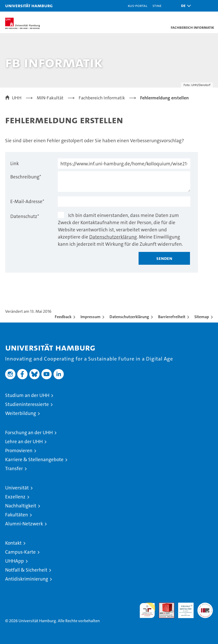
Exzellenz (15, 497)
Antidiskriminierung (27, 579)
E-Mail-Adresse (27, 201)
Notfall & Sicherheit (26, 570)
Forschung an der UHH (29, 433)
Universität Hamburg (29, 6)
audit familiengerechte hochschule (147, 610)
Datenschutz (25, 216)
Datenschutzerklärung (113, 237)
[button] (185, 6)
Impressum (90, 317)
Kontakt (13, 543)
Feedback (63, 317)
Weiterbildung (21, 413)
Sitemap (202, 317)
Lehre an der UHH (24, 442)
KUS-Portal (138, 6)
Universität (17, 488)
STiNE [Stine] (157, 6)
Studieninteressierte (27, 404)
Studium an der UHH (27, 395)
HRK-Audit (183, 608)
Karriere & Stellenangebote (34, 460)
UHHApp (15, 561)
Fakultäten (17, 515)
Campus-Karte (20, 552)
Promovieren (19, 451)
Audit (164, 605)
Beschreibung (26, 177)
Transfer (14, 468)
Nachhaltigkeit (21, 506)
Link (15, 163)
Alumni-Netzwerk (24, 524)
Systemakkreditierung (205, 605)
